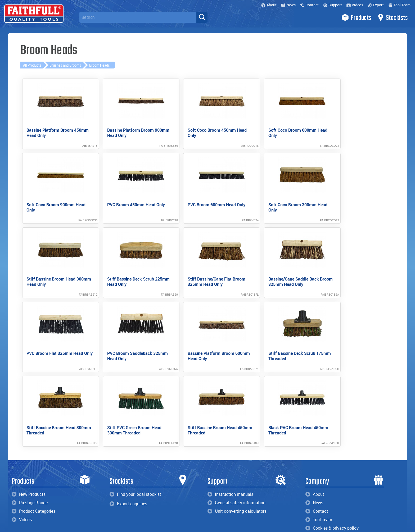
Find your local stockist (135, 406)
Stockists (392, 17)
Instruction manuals (230, 406)
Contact (309, 5)
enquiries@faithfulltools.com (46, 492)
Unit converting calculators (237, 423)
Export (376, 5)
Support (333, 5)
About (269, 5)
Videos (355, 5)
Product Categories (33, 423)
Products (356, 17)
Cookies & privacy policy (332, 440)
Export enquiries (128, 415)
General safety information (236, 414)
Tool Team (399, 5)
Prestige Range (30, 414)
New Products (29, 406)
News (288, 5)
